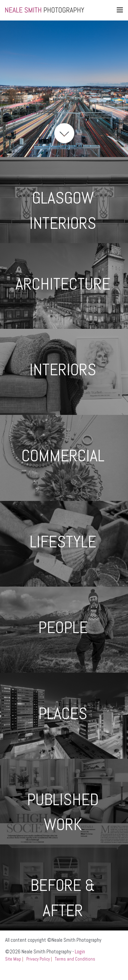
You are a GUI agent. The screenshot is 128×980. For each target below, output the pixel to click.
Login (80, 951)
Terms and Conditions (75, 959)
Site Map (13, 959)
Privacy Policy (38, 959)
